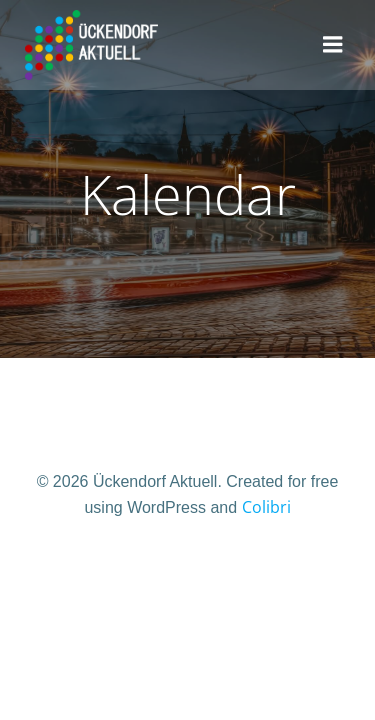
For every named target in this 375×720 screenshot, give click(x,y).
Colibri (266, 507)
